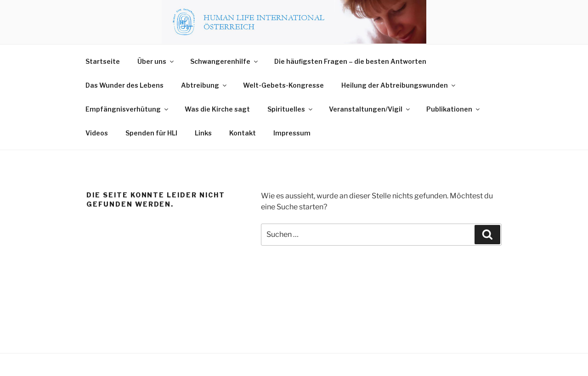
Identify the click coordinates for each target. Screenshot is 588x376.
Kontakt (243, 133)
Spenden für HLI (151, 133)
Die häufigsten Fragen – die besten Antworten (350, 61)
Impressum (292, 133)
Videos (97, 133)
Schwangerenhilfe (225, 61)
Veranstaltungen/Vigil (370, 109)
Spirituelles (291, 109)
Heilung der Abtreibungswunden (399, 85)
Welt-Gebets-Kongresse (283, 85)
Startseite (103, 61)
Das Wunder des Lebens (124, 85)
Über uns (156, 61)
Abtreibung (204, 85)
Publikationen (454, 109)
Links (203, 133)
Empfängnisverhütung (127, 109)
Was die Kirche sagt (217, 109)
